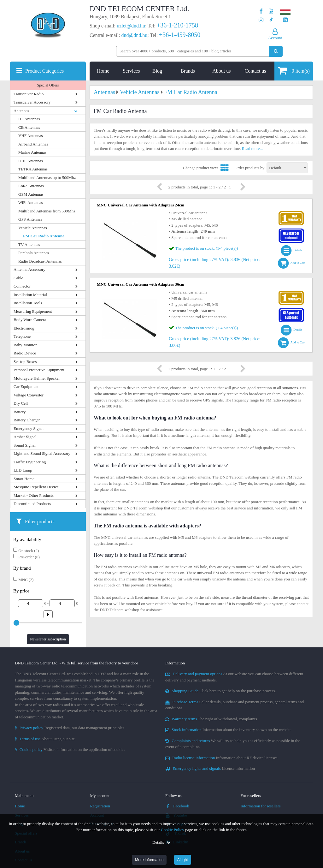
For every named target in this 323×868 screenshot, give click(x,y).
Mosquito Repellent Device (36, 487)
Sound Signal (25, 445)
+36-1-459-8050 (180, 35)
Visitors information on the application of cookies (70, 749)
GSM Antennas (31, 194)
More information (149, 860)
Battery (20, 412)
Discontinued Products (32, 504)
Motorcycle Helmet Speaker (37, 378)
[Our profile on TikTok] (271, 20)
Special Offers (48, 85)
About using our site (45, 739)
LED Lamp (23, 470)
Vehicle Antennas (33, 228)
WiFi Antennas (31, 202)
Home (103, 71)
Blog (157, 71)
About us (221, 71)
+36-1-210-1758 (177, 25)
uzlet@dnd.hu (131, 26)
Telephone (22, 336)
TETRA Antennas (33, 169)
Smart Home (24, 479)
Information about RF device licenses (221, 758)
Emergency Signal (29, 428)
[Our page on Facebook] (261, 12)
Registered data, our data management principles (70, 728)
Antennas (21, 111)
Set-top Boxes (25, 362)
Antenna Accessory (29, 269)
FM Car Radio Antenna (44, 236)
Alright (183, 860)
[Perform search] (276, 51)
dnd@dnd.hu (134, 35)
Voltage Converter (29, 395)
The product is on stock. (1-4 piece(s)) (206, 248)
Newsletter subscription (48, 639)
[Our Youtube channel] (271, 12)
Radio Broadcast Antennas (40, 261)
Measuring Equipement (33, 311)
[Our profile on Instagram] (261, 20)
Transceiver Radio (29, 94)
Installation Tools (28, 303)
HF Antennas (29, 119)
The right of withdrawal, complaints (211, 719)
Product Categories (44, 71)
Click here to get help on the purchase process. (221, 691)
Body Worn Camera (30, 320)
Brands (188, 71)
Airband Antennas (33, 144)
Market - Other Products (34, 495)
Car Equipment (26, 386)
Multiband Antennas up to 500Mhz (47, 178)
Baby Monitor (25, 345)
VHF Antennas (31, 136)
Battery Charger (27, 420)
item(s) (294, 71)
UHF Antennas (31, 161)
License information (210, 768)
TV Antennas (29, 244)
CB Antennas (29, 127)
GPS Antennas (30, 219)
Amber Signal (25, 437)
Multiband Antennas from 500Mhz (47, 211)
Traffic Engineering (30, 462)
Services (131, 71)
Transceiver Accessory (32, 102)
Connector (22, 286)
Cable (18, 278)
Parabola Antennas (34, 253)
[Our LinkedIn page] (285, 20)
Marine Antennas (32, 152)
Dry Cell (21, 403)
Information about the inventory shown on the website (228, 730)
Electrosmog (24, 328)
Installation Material (30, 295)
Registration (100, 806)
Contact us (255, 71)
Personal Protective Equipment (39, 370)
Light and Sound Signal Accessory (42, 453)
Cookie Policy (173, 830)
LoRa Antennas (31, 186)
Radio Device (25, 353)
